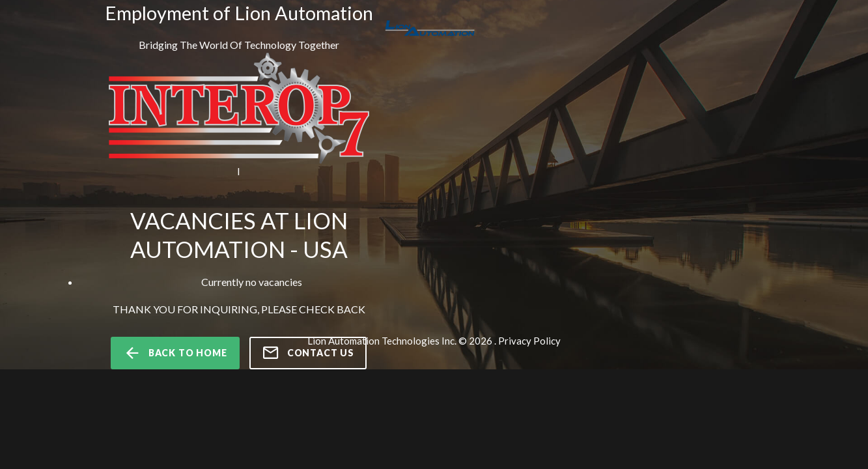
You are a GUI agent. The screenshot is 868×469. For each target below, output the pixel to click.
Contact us (308, 353)
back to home (175, 353)
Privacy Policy (529, 341)
